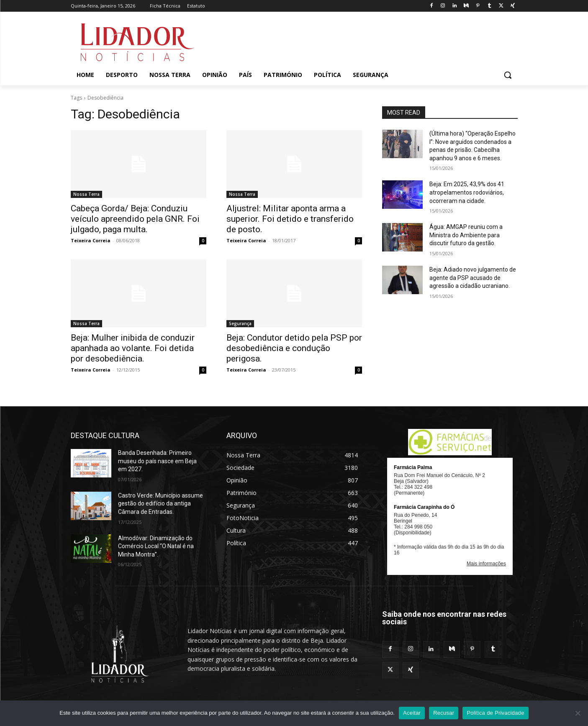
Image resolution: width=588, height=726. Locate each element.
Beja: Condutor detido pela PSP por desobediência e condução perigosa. (294, 348)
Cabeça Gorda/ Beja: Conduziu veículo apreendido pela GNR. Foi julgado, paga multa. (135, 219)
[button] (508, 75)
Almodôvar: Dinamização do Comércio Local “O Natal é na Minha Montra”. (156, 546)
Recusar (444, 713)
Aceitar (412, 713)
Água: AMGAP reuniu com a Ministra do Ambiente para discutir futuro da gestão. (466, 235)
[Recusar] (578, 713)
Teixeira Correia (91, 240)
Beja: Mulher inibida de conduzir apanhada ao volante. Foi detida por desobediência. (133, 348)
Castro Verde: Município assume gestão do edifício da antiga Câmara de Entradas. (160, 504)
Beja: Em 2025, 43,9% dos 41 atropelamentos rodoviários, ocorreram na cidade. (467, 192)
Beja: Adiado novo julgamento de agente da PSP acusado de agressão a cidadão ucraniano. (473, 278)
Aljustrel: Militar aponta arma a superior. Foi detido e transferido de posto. (290, 219)
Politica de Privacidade (495, 713)
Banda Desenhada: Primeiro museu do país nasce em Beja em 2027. (157, 461)
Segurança (240, 323)
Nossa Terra (86, 194)
